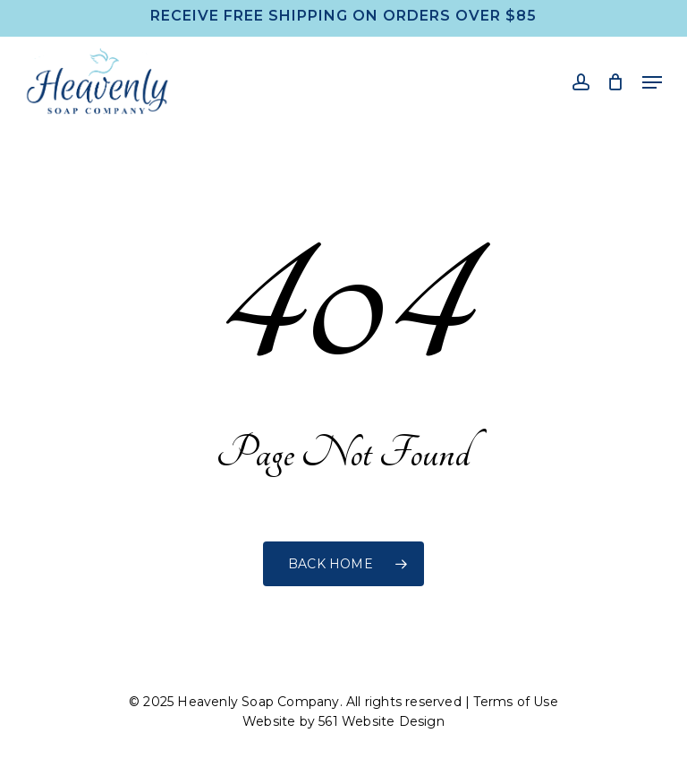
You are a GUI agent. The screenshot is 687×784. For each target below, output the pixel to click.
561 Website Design (382, 721)
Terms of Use (515, 702)
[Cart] (616, 82)
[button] (652, 82)
